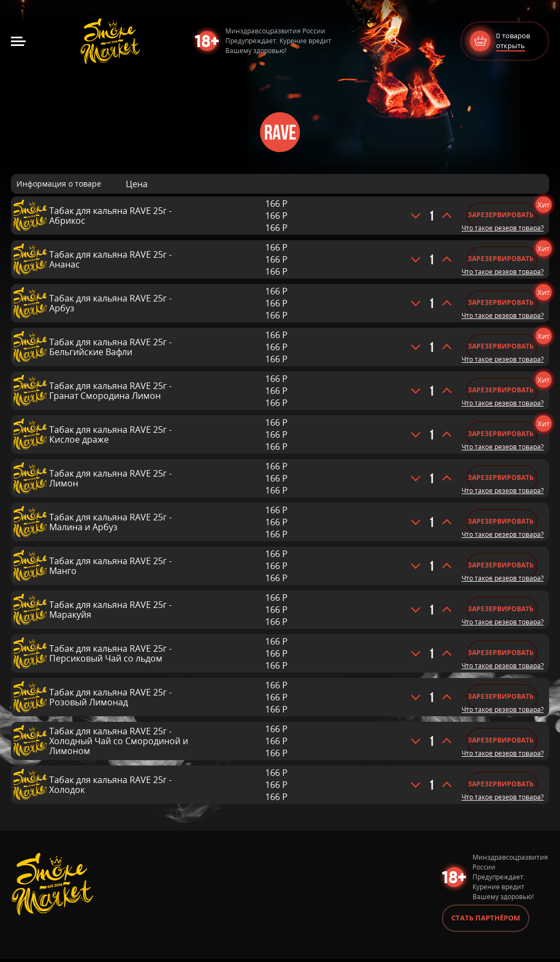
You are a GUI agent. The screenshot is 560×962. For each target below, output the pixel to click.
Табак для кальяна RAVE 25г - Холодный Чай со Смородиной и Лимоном (119, 741)
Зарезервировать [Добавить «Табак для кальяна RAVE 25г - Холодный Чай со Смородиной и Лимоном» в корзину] (501, 740)
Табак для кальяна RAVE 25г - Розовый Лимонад (110, 697)
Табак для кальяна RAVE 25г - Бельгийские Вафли (110, 347)
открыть (511, 45)
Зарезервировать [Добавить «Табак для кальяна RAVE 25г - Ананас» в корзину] (501, 259)
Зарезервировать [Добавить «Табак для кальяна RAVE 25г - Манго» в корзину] (501, 565)
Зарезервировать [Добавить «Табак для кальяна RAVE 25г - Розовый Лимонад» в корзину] (501, 696)
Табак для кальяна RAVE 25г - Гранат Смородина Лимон (110, 391)
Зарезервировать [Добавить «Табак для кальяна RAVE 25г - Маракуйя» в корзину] (501, 609)
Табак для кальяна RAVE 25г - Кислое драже (110, 434)
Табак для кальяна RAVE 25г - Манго (110, 566)
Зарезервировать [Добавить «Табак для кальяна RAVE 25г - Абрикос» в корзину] (501, 215)
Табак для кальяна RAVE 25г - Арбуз (110, 303)
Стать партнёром (486, 920)
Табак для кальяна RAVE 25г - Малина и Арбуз (110, 522)
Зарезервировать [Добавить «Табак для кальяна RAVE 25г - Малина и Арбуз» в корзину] (501, 521)
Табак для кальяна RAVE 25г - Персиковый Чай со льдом (110, 653)
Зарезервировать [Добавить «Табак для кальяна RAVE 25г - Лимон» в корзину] (501, 477)
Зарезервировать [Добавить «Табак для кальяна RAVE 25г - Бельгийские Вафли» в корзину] (501, 346)
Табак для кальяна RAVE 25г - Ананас (110, 259)
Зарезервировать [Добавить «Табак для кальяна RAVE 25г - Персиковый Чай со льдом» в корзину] (501, 653)
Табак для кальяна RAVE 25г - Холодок (110, 785)
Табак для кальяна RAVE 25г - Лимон (110, 478)
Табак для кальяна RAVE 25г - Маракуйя (110, 610)
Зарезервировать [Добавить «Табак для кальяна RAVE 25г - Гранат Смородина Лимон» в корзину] (501, 390)
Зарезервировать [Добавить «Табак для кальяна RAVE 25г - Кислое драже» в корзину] (501, 434)
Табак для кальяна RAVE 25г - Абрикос (110, 216)
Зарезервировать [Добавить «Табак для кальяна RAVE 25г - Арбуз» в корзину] (501, 302)
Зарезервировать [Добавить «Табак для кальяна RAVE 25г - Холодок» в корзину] (501, 784)
